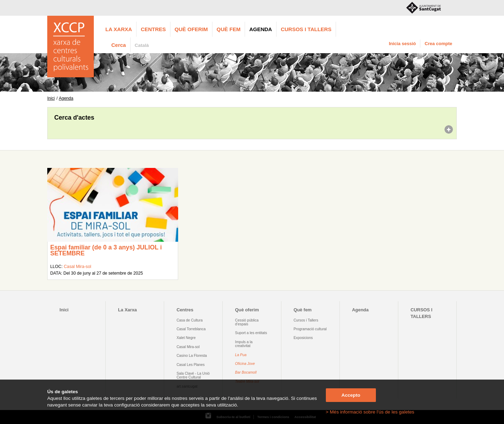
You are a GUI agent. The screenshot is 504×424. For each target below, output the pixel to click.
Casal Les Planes (190, 365)
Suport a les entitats (251, 333)
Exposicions (303, 338)
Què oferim (191, 29)
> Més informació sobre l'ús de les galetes (370, 412)
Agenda (261, 29)
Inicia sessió (402, 44)
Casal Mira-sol (77, 267)
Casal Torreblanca (191, 329)
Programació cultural (310, 329)
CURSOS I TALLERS (306, 29)
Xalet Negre (186, 338)
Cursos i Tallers (306, 320)
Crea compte (438, 44)
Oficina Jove (245, 364)
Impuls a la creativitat (244, 344)
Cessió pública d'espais (247, 322)
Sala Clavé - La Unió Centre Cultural (193, 375)
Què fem (229, 29)
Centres (153, 29)
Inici (51, 98)
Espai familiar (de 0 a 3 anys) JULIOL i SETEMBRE (106, 250)
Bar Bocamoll (246, 372)
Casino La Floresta (192, 356)
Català (142, 45)
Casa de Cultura (190, 320)
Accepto (351, 395)
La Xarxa (119, 29)
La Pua (241, 355)
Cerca (119, 45)
